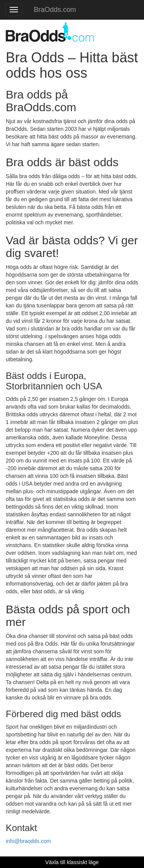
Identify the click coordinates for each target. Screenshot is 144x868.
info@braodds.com (28, 841)
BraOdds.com (55, 10)
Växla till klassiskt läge (72, 862)
